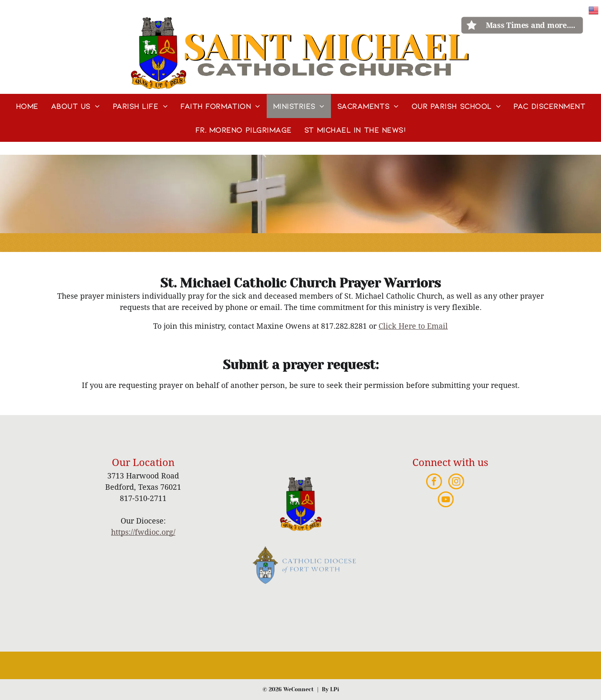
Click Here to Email (413, 326)
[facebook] (434, 482)
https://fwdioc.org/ (143, 532)
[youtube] (446, 500)
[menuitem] (27, 106)
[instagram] (456, 482)
